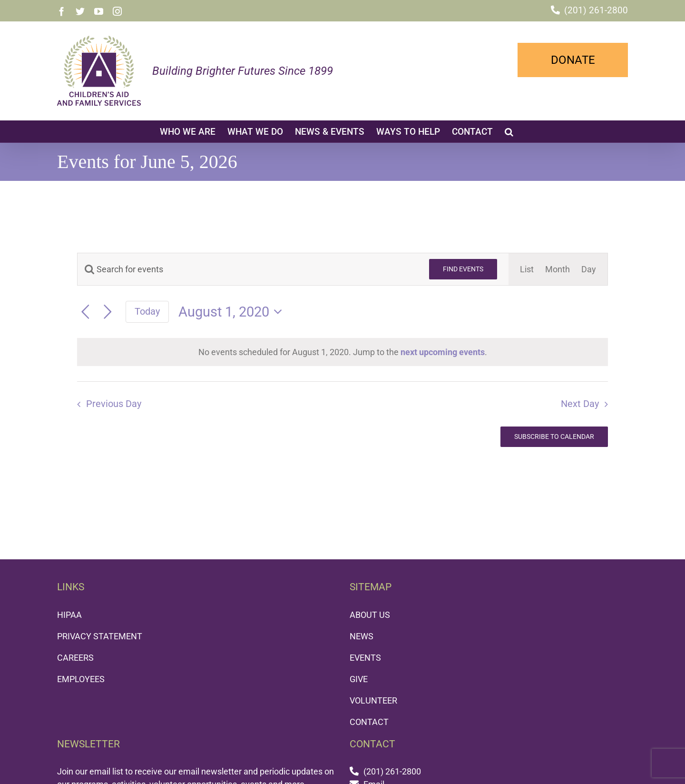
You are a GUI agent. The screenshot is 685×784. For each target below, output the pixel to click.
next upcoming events (443, 352)
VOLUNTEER (373, 700)
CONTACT (369, 722)
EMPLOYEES (81, 679)
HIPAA (69, 615)
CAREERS (75, 658)
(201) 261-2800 (596, 10)
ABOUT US (370, 615)
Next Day (580, 404)
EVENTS (365, 658)
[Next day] (108, 312)
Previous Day (114, 404)
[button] (509, 131)
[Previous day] (85, 312)
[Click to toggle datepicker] (233, 312)
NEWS (362, 636)
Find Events (463, 269)
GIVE (359, 679)
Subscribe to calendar (554, 437)
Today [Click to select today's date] (147, 311)
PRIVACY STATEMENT (100, 636)
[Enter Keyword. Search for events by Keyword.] (248, 269)
